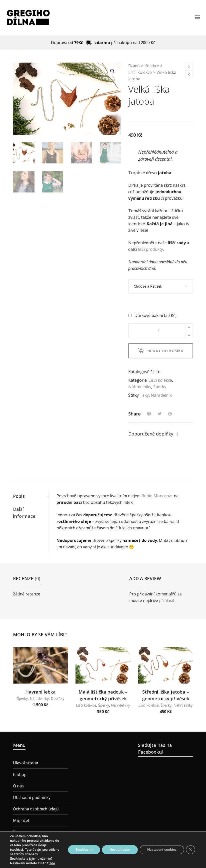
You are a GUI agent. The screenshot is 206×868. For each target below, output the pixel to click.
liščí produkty (150, 249)
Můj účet (21, 820)
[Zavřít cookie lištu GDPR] (190, 850)
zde (52, 863)
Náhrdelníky (140, 387)
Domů (134, 66)
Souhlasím (84, 850)
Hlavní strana (25, 763)
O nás (18, 786)
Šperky (160, 387)
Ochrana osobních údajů (36, 809)
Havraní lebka (40, 692)
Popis (19, 496)
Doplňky (57, 698)
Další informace (24, 513)
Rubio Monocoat (157, 496)
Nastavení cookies (162, 850)
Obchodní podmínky (32, 797)
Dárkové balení (153, 315)
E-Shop (20, 774)
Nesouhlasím (120, 850)
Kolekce (152, 66)
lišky (145, 395)
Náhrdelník (161, 395)
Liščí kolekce (140, 72)
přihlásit (167, 600)
